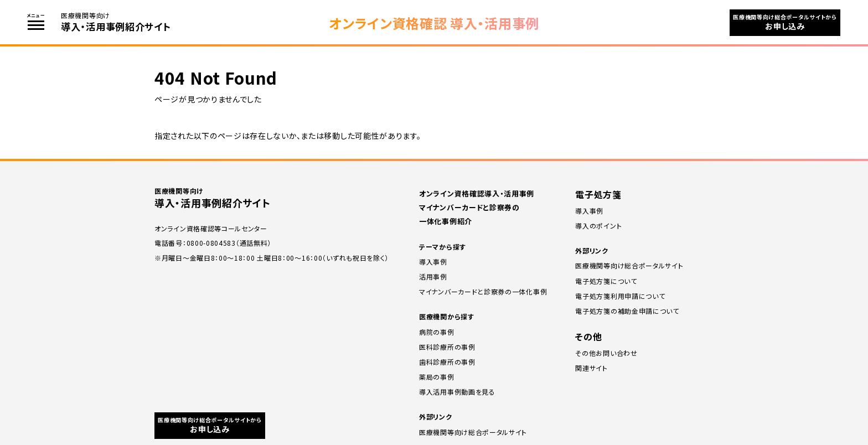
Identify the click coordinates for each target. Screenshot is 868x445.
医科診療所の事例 (447, 347)
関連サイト (591, 368)
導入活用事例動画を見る (457, 392)
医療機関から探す (447, 316)
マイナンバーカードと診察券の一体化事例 (483, 291)
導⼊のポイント (598, 226)
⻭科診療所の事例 (447, 362)
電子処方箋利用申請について (620, 296)
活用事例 (433, 276)
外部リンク (436, 416)
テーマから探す (443, 247)
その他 (588, 337)
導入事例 (433, 262)
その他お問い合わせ (606, 353)
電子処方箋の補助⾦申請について (627, 311)
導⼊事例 (589, 211)
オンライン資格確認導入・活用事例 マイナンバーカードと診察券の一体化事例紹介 (477, 207)
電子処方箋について (606, 281)
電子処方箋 (598, 194)
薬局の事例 (437, 377)
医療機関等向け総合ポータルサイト (473, 432)
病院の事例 (437, 332)
